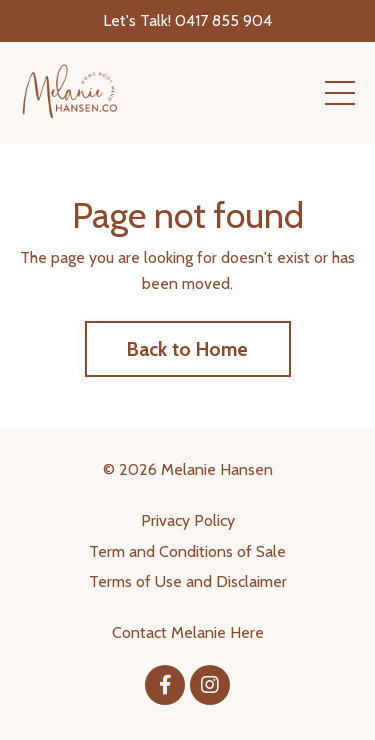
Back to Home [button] (188, 349)
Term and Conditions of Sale (187, 551)
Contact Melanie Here (188, 632)
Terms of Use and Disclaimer (188, 581)
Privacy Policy (188, 520)
